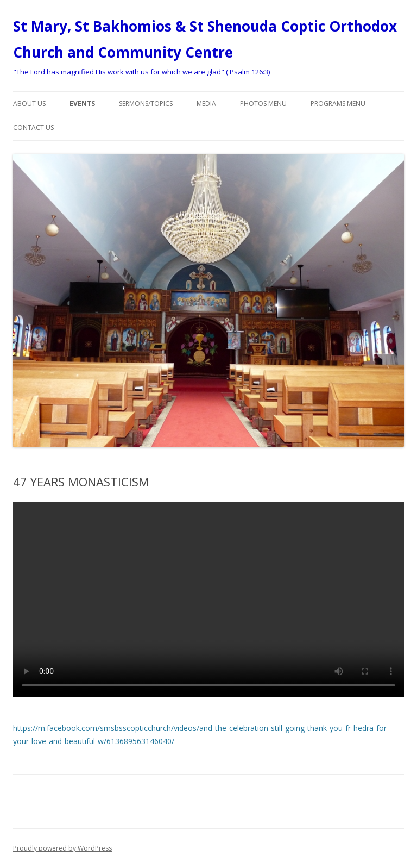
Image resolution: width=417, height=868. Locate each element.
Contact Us (33, 127)
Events (82, 104)
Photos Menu (263, 104)
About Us (29, 104)
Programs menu (338, 104)
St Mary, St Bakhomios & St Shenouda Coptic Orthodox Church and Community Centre (205, 39)
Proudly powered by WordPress (62, 848)
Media (206, 104)
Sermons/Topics (146, 104)
